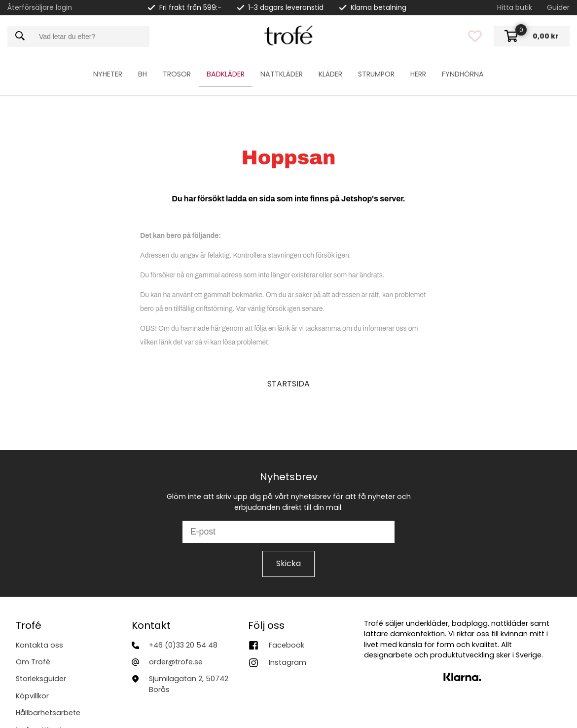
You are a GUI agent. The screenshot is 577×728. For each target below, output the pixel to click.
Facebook (287, 645)
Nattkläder (282, 74)
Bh (143, 74)
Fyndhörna (463, 74)
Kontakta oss (39, 645)
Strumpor (376, 74)
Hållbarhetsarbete (48, 713)
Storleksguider (41, 679)
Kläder (330, 74)
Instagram (288, 662)
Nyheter (108, 74)
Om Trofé (33, 662)
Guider (558, 7)
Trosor (177, 74)
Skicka (288, 563)
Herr (418, 74)
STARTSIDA (288, 384)
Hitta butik (515, 7)
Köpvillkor (32, 696)
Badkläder (226, 74)
